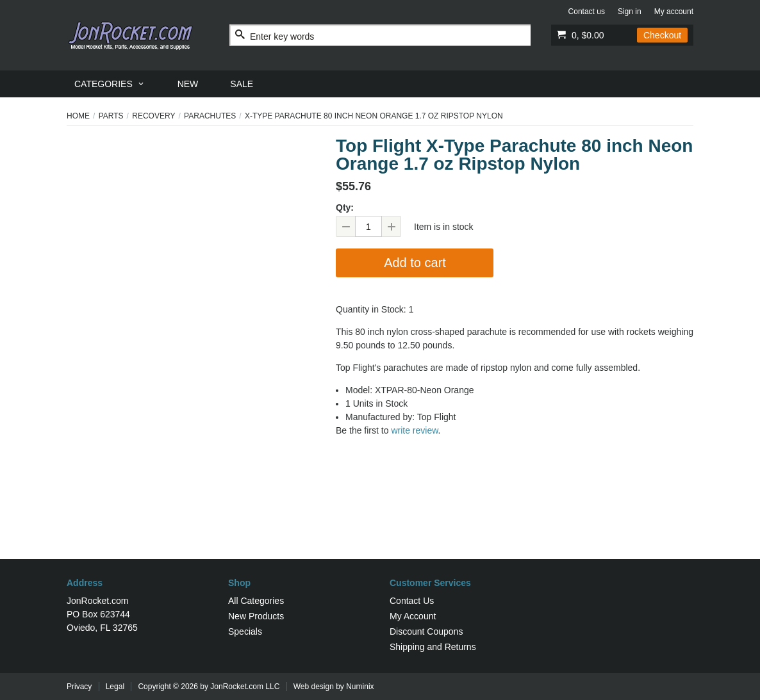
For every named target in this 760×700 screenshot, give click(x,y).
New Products (256, 616)
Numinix (360, 687)
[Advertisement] (380, 517)
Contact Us (412, 601)
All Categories (256, 601)
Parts (111, 116)
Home (78, 116)
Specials (245, 631)
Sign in (630, 12)
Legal (115, 687)
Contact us (587, 12)
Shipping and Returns (433, 647)
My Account (413, 616)
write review (414, 430)
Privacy (79, 687)
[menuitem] (110, 84)
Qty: (345, 208)
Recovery (153, 116)
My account (674, 12)
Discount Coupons (426, 631)
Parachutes (210, 116)
